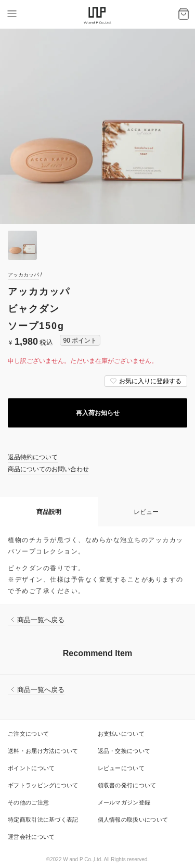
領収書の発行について (127, 785)
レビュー (146, 512)
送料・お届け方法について (43, 751)
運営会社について (31, 837)
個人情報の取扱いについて (133, 820)
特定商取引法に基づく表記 (43, 820)
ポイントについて (31, 768)
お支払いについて (121, 734)
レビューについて (121, 768)
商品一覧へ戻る (41, 620)
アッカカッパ (23, 275)
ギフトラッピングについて (43, 785)
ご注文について (28, 734)
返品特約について (33, 457)
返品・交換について (124, 751)
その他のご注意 (28, 802)
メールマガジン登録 (124, 802)
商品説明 (49, 512)
